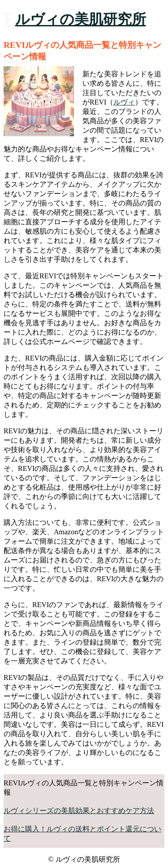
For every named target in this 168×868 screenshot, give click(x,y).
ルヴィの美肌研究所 (81, 19)
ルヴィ (124, 102)
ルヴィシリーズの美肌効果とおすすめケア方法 (79, 811)
